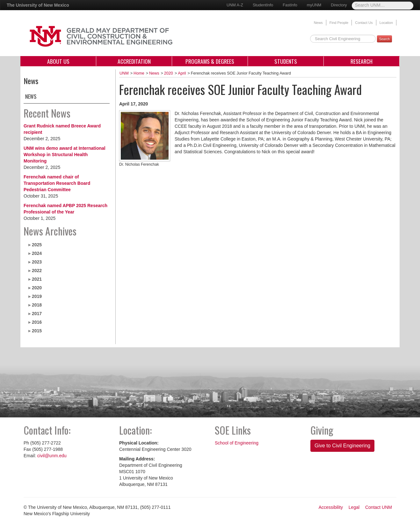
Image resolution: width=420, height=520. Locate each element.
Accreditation (134, 61)
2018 (37, 305)
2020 (37, 288)
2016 (37, 322)
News (318, 23)
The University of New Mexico (38, 5)
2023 (37, 262)
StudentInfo (263, 5)
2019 (37, 296)
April (182, 73)
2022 (37, 271)
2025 (37, 245)
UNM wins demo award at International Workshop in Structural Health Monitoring (65, 155)
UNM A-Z (235, 5)
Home (139, 73)
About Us (58, 61)
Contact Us (364, 23)
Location (386, 23)
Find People (339, 23)
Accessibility (331, 507)
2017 (37, 314)
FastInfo (290, 5)
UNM (124, 73)
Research (362, 61)
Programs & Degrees (210, 61)
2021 (37, 279)
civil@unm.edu (52, 456)
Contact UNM (379, 507)
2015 (37, 331)
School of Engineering (237, 443)
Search (384, 39)
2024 (37, 253)
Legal (354, 507)
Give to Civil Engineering (342, 446)
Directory (339, 5)
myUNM (314, 5)
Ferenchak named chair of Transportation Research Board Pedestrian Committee (57, 183)
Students (286, 61)
